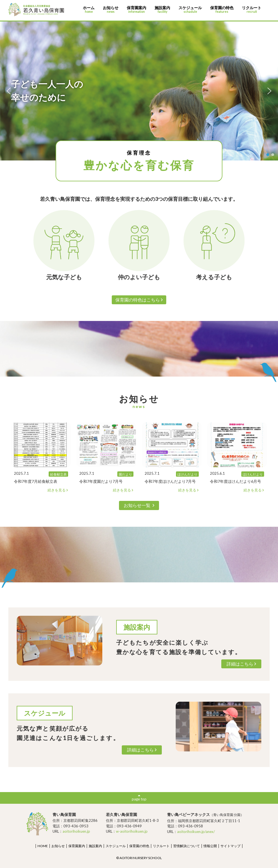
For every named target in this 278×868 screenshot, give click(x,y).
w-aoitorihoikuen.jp (132, 831)
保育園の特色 (222, 10)
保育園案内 (136, 10)
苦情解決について (187, 846)
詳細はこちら (241, 664)
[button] (9, 91)
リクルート (252, 10)
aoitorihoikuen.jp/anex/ (196, 832)
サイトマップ (230, 846)
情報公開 (210, 846)
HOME (43, 846)
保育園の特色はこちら (139, 300)
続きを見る (58, 490)
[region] (139, 91)
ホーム (89, 10)
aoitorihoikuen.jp (76, 831)
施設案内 (162, 10)
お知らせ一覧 (139, 505)
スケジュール (190, 10)
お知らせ (111, 10)
